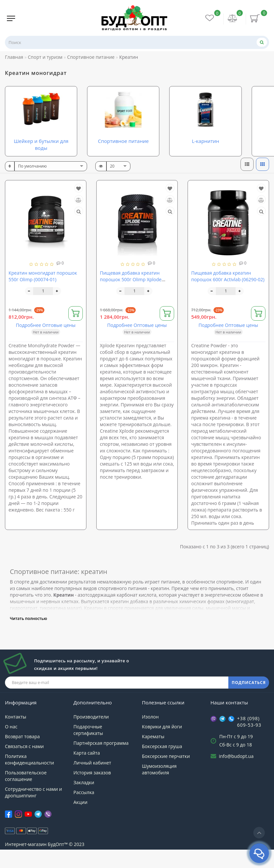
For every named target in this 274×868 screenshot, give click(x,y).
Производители (91, 735)
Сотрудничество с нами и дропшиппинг (34, 810)
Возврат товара (22, 754)
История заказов (92, 791)
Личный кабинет (92, 781)
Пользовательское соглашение (26, 794)
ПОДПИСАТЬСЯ (249, 701)
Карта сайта (87, 771)
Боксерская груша (162, 764)
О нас (11, 745)
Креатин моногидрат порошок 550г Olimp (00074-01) (43, 294)
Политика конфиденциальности (29, 777)
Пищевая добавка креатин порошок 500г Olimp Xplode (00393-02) (131, 297)
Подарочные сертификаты (88, 748)
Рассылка (84, 810)
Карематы (153, 754)
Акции (81, 820)
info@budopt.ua (236, 774)
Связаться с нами (24, 764)
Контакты (16, 735)
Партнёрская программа (101, 761)
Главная (14, 57)
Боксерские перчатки (166, 774)
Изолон (150, 735)
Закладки (84, 800)
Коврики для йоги (162, 745)
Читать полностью (28, 637)
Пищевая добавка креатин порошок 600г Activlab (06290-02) (228, 294)
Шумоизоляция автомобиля (159, 787)
